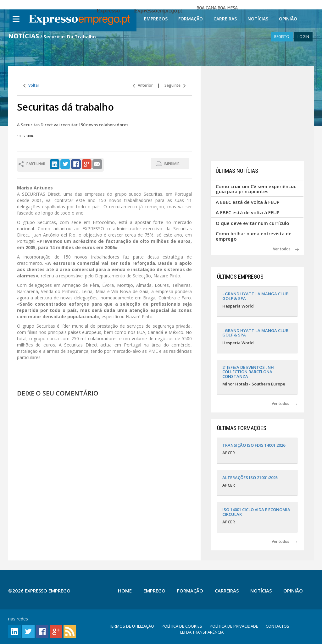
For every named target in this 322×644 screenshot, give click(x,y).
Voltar (31, 85)
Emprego (154, 591)
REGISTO (282, 37)
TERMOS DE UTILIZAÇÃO (132, 626)
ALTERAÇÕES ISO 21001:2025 (250, 478)
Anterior (143, 85)
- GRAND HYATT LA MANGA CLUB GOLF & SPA (255, 296)
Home (125, 591)
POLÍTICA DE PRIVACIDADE (234, 626)
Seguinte (175, 85)
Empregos (156, 19)
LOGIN (303, 37)
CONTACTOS (278, 626)
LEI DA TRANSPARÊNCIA (202, 632)
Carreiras (225, 19)
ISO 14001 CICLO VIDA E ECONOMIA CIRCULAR (256, 512)
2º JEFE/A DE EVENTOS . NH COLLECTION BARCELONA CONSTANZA (248, 372)
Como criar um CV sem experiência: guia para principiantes (256, 189)
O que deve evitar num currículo (253, 223)
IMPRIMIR (172, 164)
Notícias (258, 19)
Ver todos (286, 249)
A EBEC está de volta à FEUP (248, 202)
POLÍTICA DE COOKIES (182, 626)
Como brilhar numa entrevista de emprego (254, 236)
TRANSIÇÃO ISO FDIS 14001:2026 (254, 445)
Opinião (288, 19)
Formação (191, 19)
